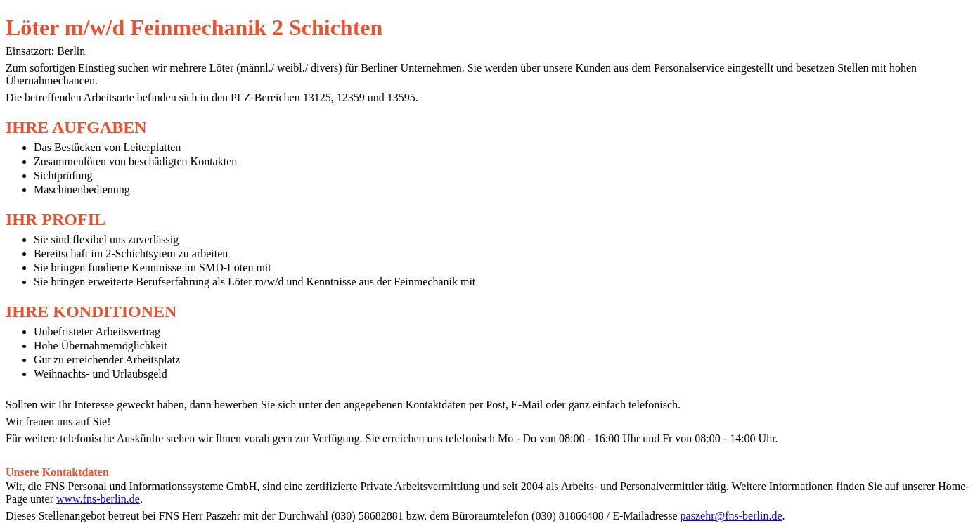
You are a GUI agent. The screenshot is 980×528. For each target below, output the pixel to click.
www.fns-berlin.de (98, 499)
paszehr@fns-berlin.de (731, 516)
